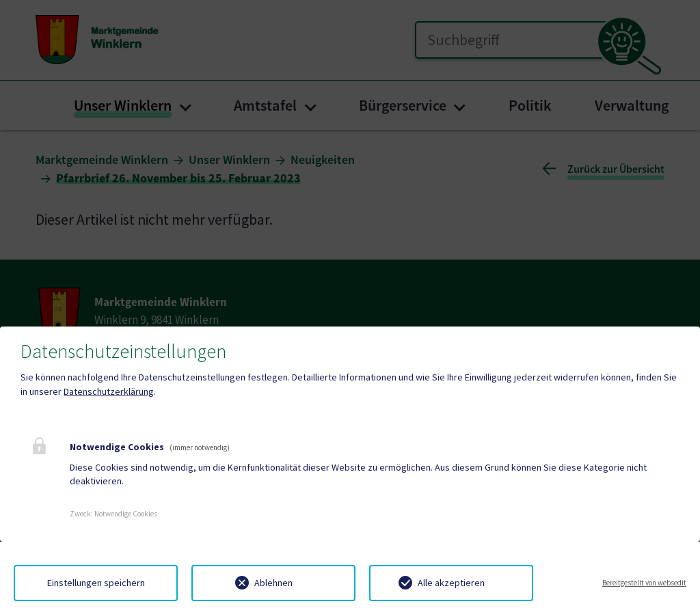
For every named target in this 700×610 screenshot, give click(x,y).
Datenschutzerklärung (109, 391)
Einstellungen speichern (96, 583)
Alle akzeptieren (451, 583)
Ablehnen (273, 583)
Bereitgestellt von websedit (644, 583)
